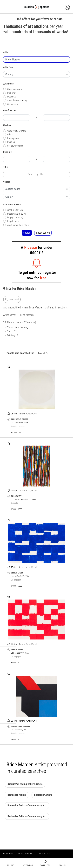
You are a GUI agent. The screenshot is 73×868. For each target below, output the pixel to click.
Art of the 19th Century (15, 100)
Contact (29, 854)
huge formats (11, 221)
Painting (9, 142)
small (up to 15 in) (13, 210)
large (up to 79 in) (13, 218)
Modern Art (10, 97)
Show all (43, 353)
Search (27, 233)
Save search (12, 299)
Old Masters (10, 104)
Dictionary (8, 854)
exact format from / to (16, 225)
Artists (20, 854)
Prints (8, 135)
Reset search (43, 233)
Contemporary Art (13, 89)
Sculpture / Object (13, 146)
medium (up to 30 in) (15, 214)
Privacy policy (43, 854)
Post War (9, 93)
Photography (11, 138)
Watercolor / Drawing (15, 131)
